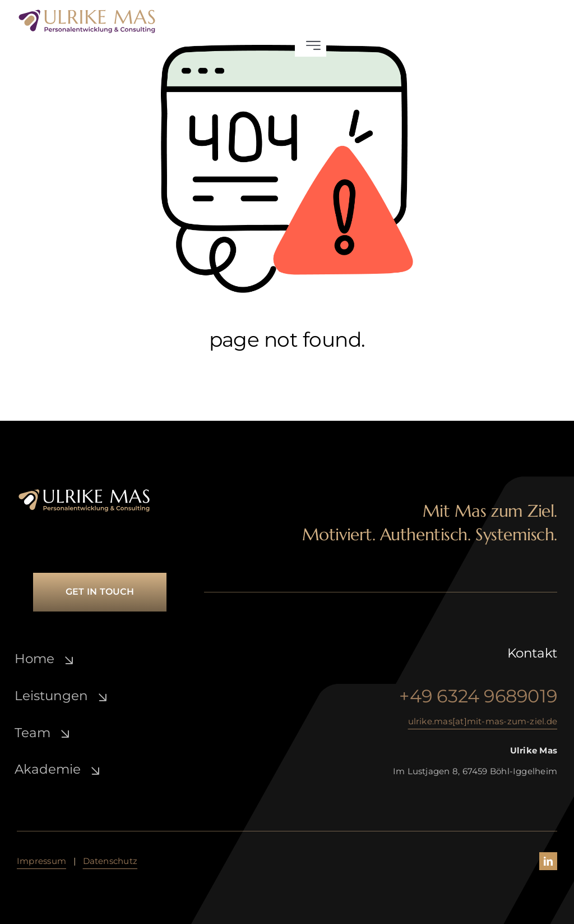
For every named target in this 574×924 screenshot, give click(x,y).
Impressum (41, 861)
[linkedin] (548, 861)
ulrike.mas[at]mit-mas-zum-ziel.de (483, 721)
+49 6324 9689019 (478, 696)
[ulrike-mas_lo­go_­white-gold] (84, 492)
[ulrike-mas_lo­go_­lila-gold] (87, 13)
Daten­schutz (110, 861)
